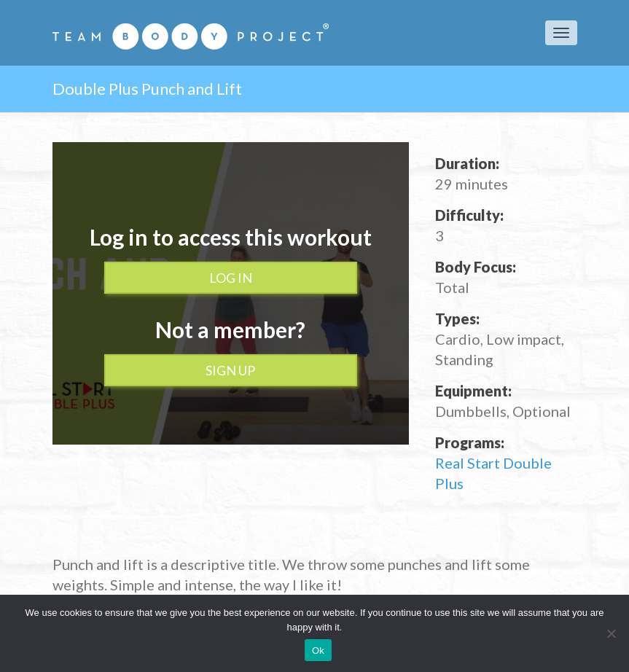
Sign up (230, 370)
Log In (231, 278)
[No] (611, 633)
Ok (318, 650)
